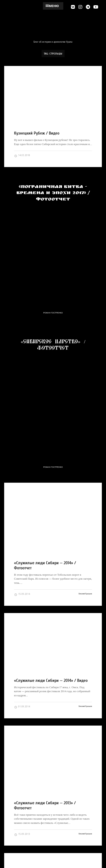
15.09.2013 (22, 834)
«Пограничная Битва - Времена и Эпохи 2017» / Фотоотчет (53, 194)
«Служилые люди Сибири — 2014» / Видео (51, 681)
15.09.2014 (22, 594)
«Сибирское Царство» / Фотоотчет (53, 344)
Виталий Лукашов (85, 594)
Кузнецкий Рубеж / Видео (37, 133)
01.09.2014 (22, 707)
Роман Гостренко (53, 313)
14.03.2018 (22, 155)
